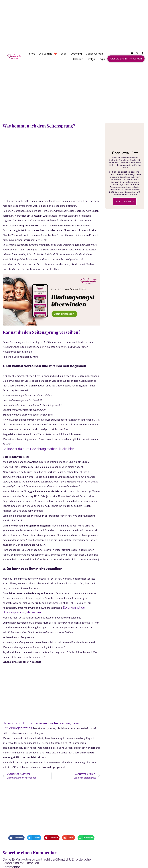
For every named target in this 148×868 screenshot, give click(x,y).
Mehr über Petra (125, 201)
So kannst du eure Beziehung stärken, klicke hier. (38, 449)
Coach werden (94, 54)
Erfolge (91, 59)
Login (102, 59)
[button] (16, 838)
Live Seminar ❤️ (48, 54)
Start (32, 54)
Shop (64, 54)
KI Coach (78, 59)
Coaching (76, 54)
